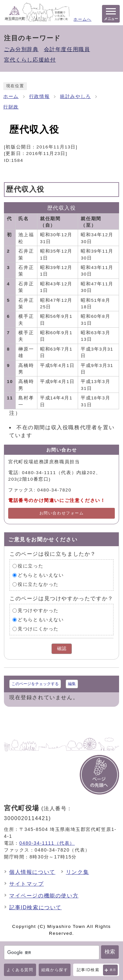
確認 (62, 649)
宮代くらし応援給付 (30, 60)
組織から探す (55, 970)
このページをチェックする (35, 684)
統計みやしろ (75, 96)
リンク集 (77, 872)
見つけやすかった (38, 610)
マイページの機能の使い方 (44, 896)
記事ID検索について (35, 907)
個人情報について (32, 872)
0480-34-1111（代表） (47, 843)
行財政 (11, 107)
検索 (110, 952)
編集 (72, 684)
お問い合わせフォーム (62, 513)
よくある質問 (20, 970)
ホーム (11, 96)
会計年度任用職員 (67, 49)
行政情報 (39, 96)
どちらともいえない (41, 575)
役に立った (31, 566)
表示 (113, 970)
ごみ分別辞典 (21, 49)
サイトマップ (27, 884)
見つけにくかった (38, 629)
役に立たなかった (38, 584)
